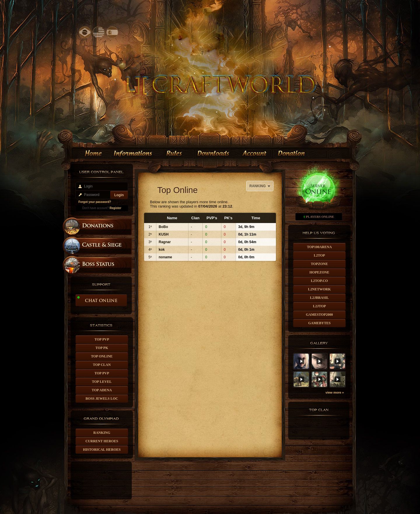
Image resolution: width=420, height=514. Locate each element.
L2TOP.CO (319, 281)
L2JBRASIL (320, 298)
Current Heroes (102, 441)
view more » (335, 392)
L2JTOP (319, 306)
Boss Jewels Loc (102, 399)
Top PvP (102, 339)
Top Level (102, 382)
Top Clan (102, 365)
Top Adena (102, 390)
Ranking (102, 433)
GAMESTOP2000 (319, 315)
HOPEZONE (319, 272)
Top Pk (102, 348)
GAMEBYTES (320, 323)
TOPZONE (319, 264)
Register (116, 208)
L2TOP (319, 255)
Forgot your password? (95, 202)
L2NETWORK (319, 289)
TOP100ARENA (319, 247)
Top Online (102, 356)
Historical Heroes (102, 450)
